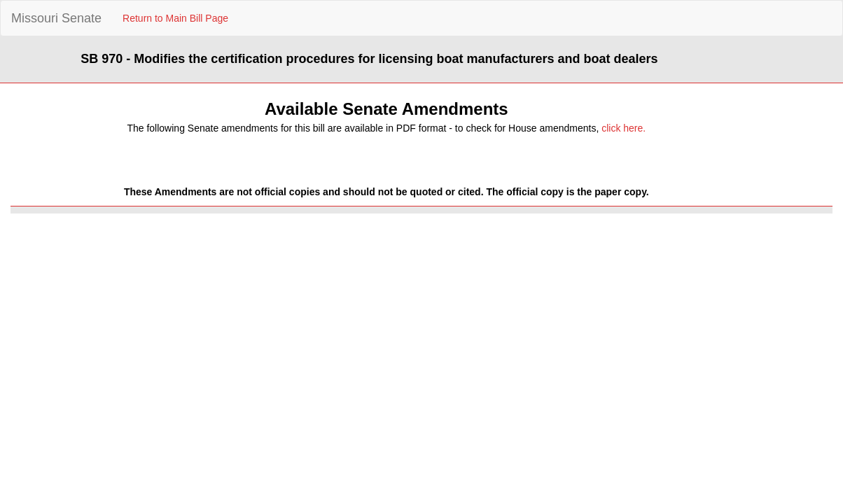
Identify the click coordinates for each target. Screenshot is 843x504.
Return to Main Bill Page (175, 18)
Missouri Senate (56, 18)
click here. (623, 128)
